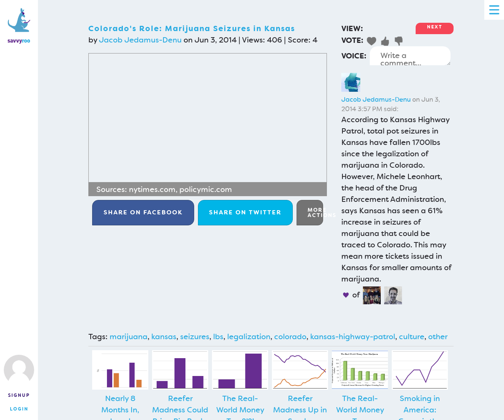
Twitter (245, 212)
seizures (195, 337)
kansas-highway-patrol (353, 337)
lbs (218, 337)
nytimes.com (152, 189)
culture (412, 337)
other (438, 337)
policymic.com (206, 189)
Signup (19, 395)
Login (19, 409)
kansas (164, 337)
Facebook (143, 212)
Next (435, 27)
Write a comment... (410, 56)
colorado (290, 337)
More (315, 212)
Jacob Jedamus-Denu (140, 40)
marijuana (129, 337)
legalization (249, 337)
